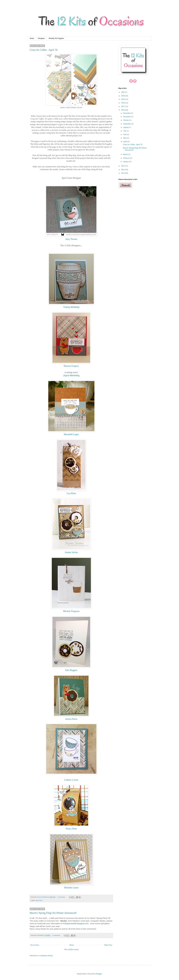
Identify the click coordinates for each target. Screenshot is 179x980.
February (127, 158)
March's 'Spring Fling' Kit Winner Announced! (53, 913)
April (125, 141)
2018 (123, 103)
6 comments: (62, 897)
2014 (123, 170)
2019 (123, 99)
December (127, 113)
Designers (41, 38)
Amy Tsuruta (71, 239)
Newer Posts (35, 945)
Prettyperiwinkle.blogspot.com (76, 923)
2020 (123, 96)
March (126, 154)
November (127, 117)
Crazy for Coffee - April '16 (44, 50)
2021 (123, 92)
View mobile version (71, 949)
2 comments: (56, 935)
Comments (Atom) (46, 956)
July (125, 131)
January (126, 162)
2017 (123, 106)
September (127, 124)
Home (32, 38)
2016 (123, 110)
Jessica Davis (71, 719)
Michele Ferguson (71, 611)
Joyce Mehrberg (71, 375)
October (126, 120)
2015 (123, 166)
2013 (123, 173)
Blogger (99, 974)
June (125, 134)
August (126, 127)
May (125, 138)
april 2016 (39, 900)
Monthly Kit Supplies (56, 38)
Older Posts (108, 945)
